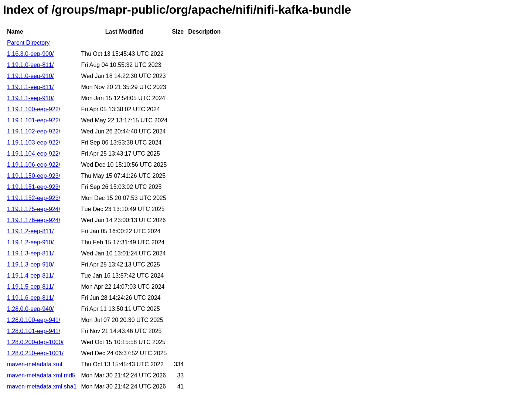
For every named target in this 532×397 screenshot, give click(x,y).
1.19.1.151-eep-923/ (34, 187)
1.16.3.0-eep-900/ (30, 54)
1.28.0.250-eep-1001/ (35, 353)
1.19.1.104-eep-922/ (34, 154)
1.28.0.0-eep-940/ (30, 309)
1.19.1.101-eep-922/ (34, 120)
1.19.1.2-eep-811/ (30, 231)
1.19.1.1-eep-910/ (30, 98)
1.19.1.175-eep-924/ (34, 209)
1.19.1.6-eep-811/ (30, 298)
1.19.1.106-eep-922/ (34, 165)
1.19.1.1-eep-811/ (30, 87)
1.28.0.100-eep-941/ (34, 320)
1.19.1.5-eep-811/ (30, 287)
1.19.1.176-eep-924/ (34, 220)
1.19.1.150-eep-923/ (34, 176)
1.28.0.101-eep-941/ (34, 331)
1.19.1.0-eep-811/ (30, 65)
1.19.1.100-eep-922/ (34, 109)
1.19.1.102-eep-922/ (34, 131)
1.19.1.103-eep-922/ (34, 142)
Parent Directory (28, 43)
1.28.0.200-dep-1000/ (35, 342)
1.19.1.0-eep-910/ (30, 76)
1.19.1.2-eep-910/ (30, 242)
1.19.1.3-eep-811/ (30, 253)
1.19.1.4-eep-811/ (30, 276)
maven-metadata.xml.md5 (41, 375)
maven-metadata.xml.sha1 (42, 386)
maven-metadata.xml (35, 364)
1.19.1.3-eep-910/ (30, 264)
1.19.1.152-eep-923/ (34, 198)
